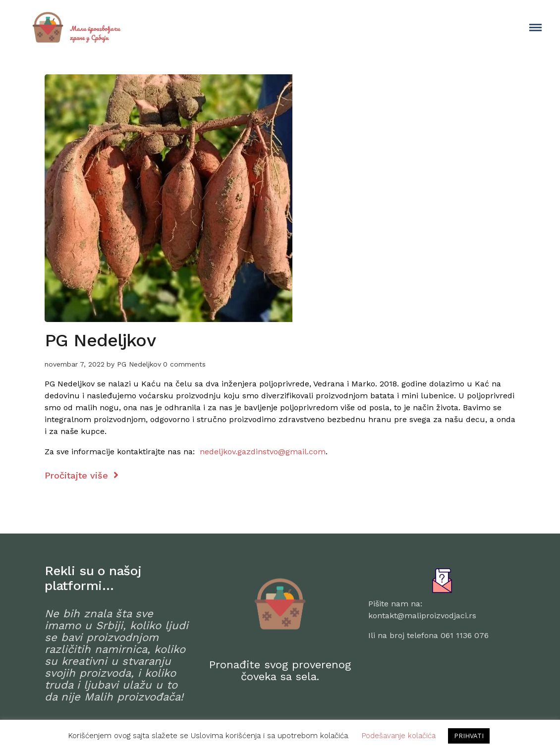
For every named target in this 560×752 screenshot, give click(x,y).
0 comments (184, 364)
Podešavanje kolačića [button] (399, 736)
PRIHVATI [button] (469, 736)
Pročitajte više (82, 475)
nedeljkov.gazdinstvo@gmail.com (263, 452)
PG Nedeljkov (100, 340)
